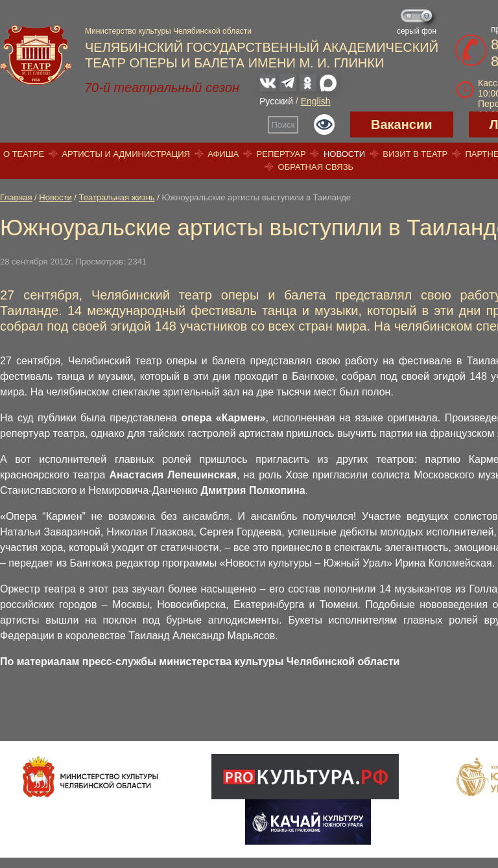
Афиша (223, 154)
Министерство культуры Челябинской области (168, 31)
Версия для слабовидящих (324, 124)
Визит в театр (415, 154)
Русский (276, 101)
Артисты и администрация (126, 154)
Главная (16, 197)
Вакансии (402, 124)
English (316, 101)
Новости (344, 154)
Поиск (283, 125)
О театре (24, 154)
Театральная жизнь (117, 197)
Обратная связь (316, 167)
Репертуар (281, 154)
